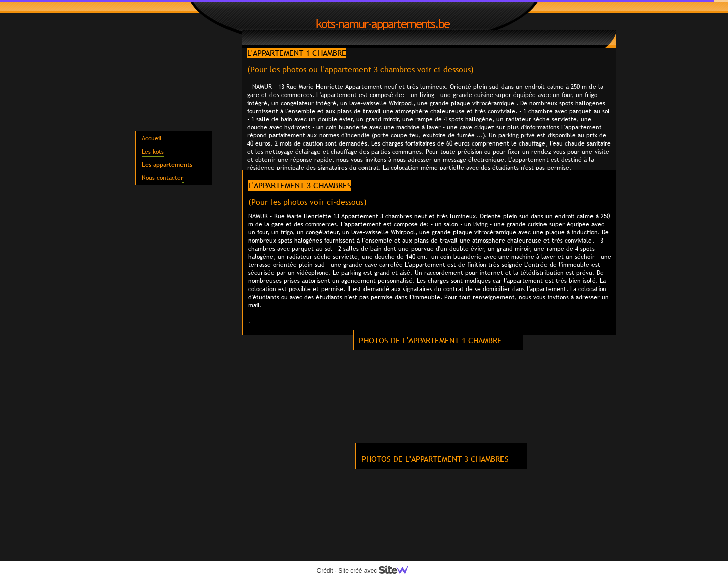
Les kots (153, 152)
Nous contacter (163, 178)
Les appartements (167, 165)
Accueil (152, 138)
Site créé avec (377, 571)
